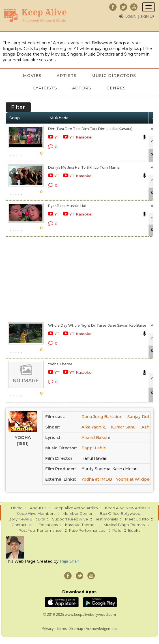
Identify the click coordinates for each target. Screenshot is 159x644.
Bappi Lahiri (94, 448)
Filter (18, 107)
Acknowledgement (101, 628)
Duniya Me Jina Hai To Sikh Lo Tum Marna (84, 167)
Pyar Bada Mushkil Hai (67, 206)
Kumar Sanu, (124, 427)
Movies (31, 76)
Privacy (48, 628)
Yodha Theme (60, 364)
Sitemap (76, 628)
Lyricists (44, 88)
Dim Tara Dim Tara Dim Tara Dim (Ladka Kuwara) (90, 129)
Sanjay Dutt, (140, 417)
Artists (67, 76)
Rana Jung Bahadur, (102, 417)
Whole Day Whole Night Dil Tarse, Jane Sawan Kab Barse (97, 325)
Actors (82, 88)
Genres (117, 88)
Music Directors (115, 76)
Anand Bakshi (96, 438)
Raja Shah (69, 561)
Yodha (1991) (23, 440)
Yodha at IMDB (97, 479)
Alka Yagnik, (94, 427)
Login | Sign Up (140, 16)
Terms (62, 628)
